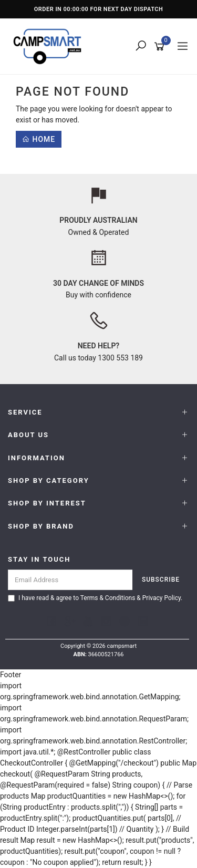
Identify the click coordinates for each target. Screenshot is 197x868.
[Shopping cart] (161, 47)
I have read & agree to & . (95, 598)
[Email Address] (70, 580)
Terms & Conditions (108, 598)
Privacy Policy (162, 598)
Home (39, 139)
